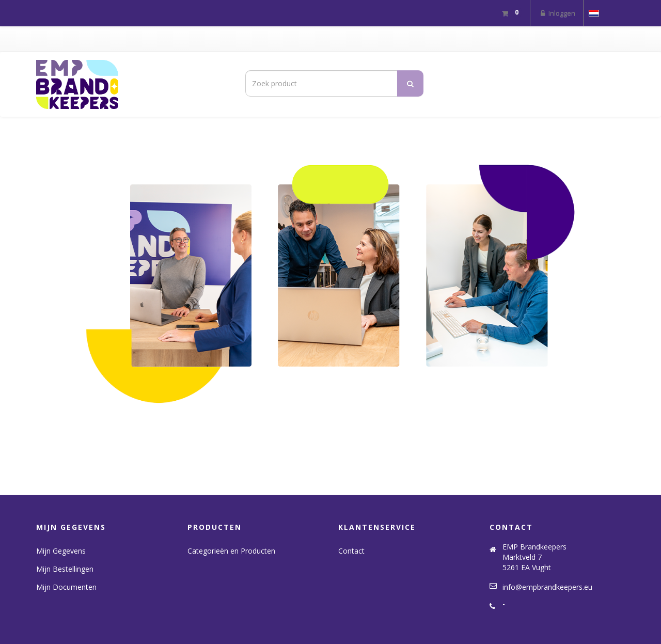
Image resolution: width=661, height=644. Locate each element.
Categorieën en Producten (231, 551)
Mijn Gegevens (61, 551)
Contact (351, 551)
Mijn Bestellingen (65, 569)
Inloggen (557, 13)
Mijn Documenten (66, 587)
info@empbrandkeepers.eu (547, 587)
